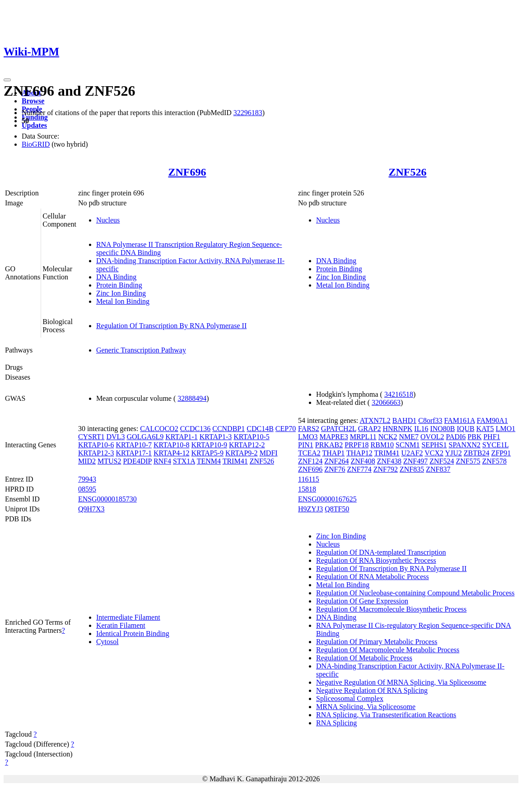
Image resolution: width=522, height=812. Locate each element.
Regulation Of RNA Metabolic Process (373, 577)
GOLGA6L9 (145, 437)
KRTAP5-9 (208, 453)
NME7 (409, 437)
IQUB (466, 429)
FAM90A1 (492, 420)
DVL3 (116, 437)
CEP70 (286, 429)
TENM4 (209, 461)
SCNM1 (408, 445)
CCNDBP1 (228, 429)
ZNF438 (389, 461)
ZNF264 (336, 461)
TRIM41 (235, 461)
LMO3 (308, 437)
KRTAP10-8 (172, 445)
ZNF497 (415, 461)
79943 (87, 479)
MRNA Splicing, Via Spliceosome (366, 707)
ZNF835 (412, 469)
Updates (34, 125)
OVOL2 (432, 437)
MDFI (269, 453)
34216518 (399, 394)
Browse (33, 101)
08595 (87, 489)
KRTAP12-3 (96, 453)
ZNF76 (335, 469)
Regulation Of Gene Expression (362, 601)
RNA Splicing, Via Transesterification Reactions (386, 715)
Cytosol (107, 642)
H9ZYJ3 (310, 509)
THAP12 (359, 453)
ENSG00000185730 (107, 499)
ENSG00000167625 (327, 499)
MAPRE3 (334, 437)
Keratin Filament (121, 625)
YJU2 (453, 453)
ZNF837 (438, 469)
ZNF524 (442, 461)
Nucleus (108, 220)
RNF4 (162, 461)
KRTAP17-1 (134, 453)
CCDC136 (196, 429)
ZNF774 (359, 469)
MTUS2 (109, 461)
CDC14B (260, 429)
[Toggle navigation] (7, 80)
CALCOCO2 (159, 429)
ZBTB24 (477, 453)
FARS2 (309, 429)
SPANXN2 (465, 445)
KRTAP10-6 (96, 445)
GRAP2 (370, 429)
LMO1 (506, 429)
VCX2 (434, 453)
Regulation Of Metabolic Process (364, 658)
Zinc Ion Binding (121, 293)
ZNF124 (310, 461)
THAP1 (334, 453)
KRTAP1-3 (216, 437)
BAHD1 (404, 420)
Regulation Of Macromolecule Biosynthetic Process (391, 609)
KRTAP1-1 (182, 437)
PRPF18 (357, 445)
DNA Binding (116, 277)
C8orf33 (430, 420)
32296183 (248, 113)
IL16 (421, 429)
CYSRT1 (91, 437)
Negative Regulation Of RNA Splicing (372, 690)
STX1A (184, 461)
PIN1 (306, 445)
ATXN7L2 (375, 420)
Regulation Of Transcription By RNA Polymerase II (171, 326)
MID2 (87, 461)
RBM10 (382, 445)
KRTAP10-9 (210, 445)
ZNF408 (363, 461)
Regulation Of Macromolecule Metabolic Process (388, 650)
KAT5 (485, 429)
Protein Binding (119, 285)
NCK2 (388, 437)
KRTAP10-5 (252, 437)
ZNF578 (494, 461)
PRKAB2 (329, 445)
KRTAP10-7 (134, 445)
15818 (307, 489)
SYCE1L (495, 445)
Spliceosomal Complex (350, 698)
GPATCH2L (339, 429)
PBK (474, 437)
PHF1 (492, 437)
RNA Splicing (336, 723)
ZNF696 (187, 172)
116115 (309, 479)
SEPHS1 (434, 445)
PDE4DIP (137, 461)
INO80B (442, 429)
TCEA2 (309, 453)
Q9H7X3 (91, 509)
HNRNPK (398, 429)
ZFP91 (501, 453)
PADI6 (456, 437)
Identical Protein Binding (133, 633)
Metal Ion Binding (123, 301)
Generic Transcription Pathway (141, 350)
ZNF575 (468, 461)
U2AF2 (412, 453)
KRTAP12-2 (247, 445)
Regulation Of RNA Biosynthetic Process (376, 560)
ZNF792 (386, 469)
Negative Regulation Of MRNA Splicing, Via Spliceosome (401, 682)
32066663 (386, 402)
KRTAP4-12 (172, 453)
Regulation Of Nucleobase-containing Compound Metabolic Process (415, 593)
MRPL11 (363, 437)
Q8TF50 (337, 509)
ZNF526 (408, 172)
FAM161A (460, 420)
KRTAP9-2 (242, 453)
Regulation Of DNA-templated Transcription (381, 552)
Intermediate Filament (128, 617)
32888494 (192, 398)
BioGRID (36, 144)
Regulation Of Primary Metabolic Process (377, 642)
